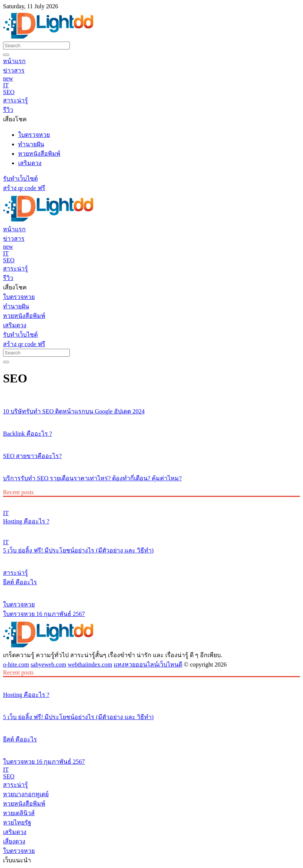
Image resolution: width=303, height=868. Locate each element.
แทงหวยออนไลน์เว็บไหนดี (148, 665)
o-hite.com (16, 665)
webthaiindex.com (90, 665)
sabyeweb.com (48, 665)
